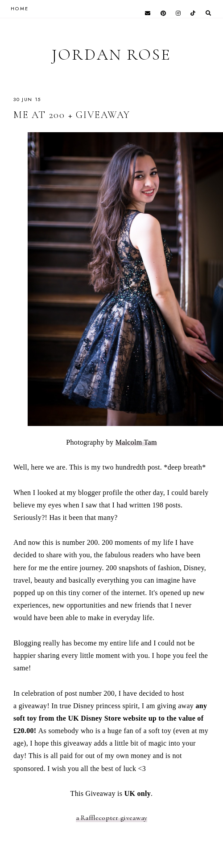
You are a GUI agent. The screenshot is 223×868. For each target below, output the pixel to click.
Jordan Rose (111, 55)
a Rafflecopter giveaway (112, 818)
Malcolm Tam (136, 442)
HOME (20, 8)
